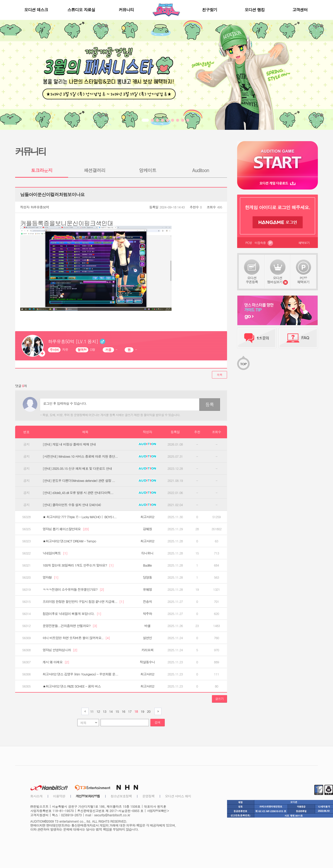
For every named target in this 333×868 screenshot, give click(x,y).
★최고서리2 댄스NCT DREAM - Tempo (69, 541)
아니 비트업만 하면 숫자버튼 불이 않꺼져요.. (76, 638)
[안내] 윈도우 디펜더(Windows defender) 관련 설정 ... (79, 481)
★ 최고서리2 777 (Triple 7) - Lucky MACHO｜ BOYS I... (80, 517)
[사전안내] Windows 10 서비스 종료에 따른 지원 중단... (80, 456)
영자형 (50, 577)
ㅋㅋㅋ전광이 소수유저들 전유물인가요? (73, 590)
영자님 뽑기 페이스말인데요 (66, 529)
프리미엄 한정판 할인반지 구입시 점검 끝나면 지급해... (83, 602)
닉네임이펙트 (55, 553)
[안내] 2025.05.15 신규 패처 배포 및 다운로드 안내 (77, 469)
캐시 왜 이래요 (56, 662)
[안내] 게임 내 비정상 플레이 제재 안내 (69, 444)
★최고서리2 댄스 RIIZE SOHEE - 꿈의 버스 (72, 686)
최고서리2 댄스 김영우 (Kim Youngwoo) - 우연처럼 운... (80, 674)
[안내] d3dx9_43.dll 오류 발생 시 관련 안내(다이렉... (78, 493)
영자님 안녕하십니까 (60, 650)
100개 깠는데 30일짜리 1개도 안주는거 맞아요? (78, 565)
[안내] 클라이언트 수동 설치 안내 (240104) (72, 505)
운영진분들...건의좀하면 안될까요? (70, 626)
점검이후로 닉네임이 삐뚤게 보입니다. (72, 614)
